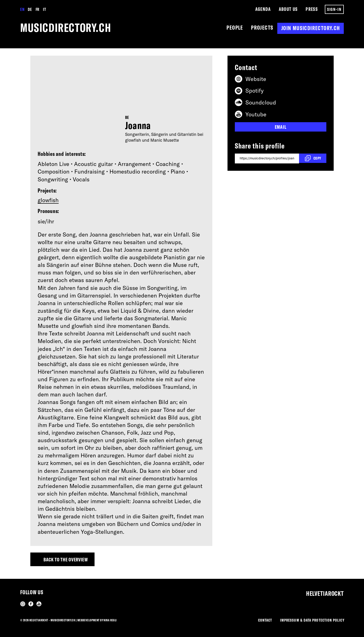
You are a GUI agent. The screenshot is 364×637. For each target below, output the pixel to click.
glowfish (48, 201)
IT (44, 9)
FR (38, 9)
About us (288, 9)
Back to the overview (70, 562)
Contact (258, 619)
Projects (261, 28)
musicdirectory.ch (72, 28)
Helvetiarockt (322, 591)
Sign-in (334, 9)
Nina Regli (110, 619)
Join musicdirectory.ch (310, 28)
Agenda (263, 9)
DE (30, 9)
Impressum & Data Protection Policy (309, 619)
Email (281, 128)
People (233, 28)
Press (312, 9)
